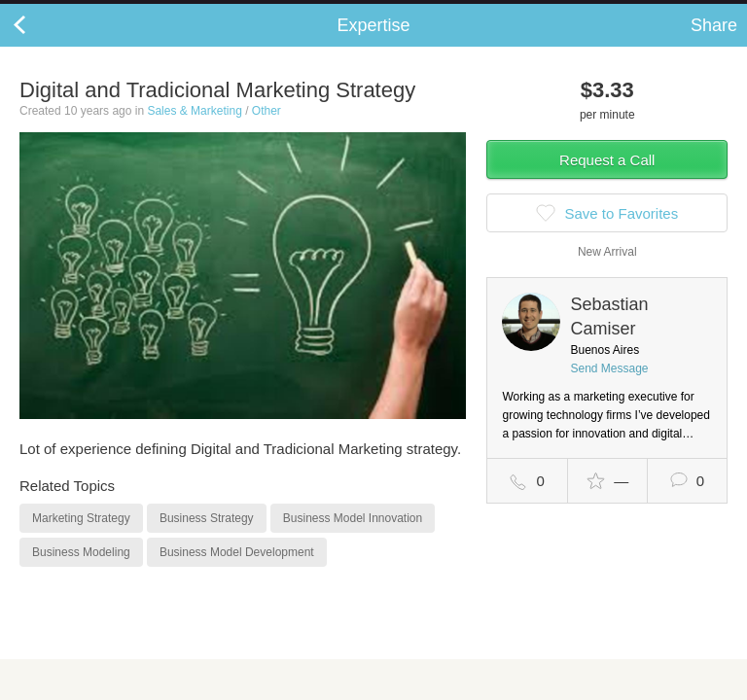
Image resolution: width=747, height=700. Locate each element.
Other (267, 130)
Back (39, 45)
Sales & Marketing (194, 130)
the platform (104, 11)
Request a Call (607, 179)
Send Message (609, 388)
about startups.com (671, 13)
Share (714, 45)
